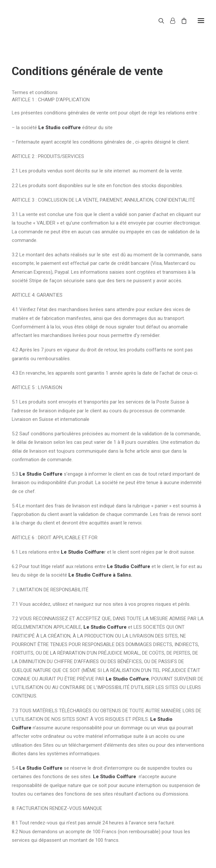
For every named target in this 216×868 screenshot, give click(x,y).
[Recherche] (158, 21)
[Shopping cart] (181, 21)
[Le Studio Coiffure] (35, 21)
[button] (201, 21)
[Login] (170, 21)
